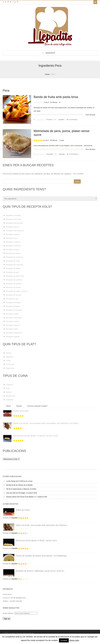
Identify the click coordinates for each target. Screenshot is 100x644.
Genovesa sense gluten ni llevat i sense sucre (36, 436)
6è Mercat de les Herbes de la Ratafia (19, 485)
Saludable (50, 154)
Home (47, 74)
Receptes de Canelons (14, 257)
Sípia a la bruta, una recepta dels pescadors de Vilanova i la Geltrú (46, 423)
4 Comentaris (74, 154)
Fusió (8, 388)
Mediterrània (11, 396)
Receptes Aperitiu (12, 234)
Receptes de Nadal (13, 268)
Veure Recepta (90, 115)
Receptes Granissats (14, 318)
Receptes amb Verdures (15, 231)
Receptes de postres (14, 284)
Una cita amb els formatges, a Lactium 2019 (22, 493)
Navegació (50, 53)
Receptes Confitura (13, 242)
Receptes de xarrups (14, 295)
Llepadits (61, 119)
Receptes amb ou (12, 227)
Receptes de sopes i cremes (17, 291)
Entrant (9, 353)
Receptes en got (12, 299)
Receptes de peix (12, 272)
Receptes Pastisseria (14, 333)
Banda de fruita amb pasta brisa (56, 97)
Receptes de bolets (13, 253)
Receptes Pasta (12, 329)
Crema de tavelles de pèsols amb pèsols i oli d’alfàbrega (41, 556)
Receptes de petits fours (15, 276)
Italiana (9, 392)
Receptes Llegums (13, 325)
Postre (8, 361)
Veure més (74, 640)
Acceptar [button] (64, 640)
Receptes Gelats (12, 314)
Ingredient (10, 357)
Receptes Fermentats (14, 310)
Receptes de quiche (13, 287)
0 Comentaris (73, 119)
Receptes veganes (13, 337)
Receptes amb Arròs (14, 219)
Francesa (49, 119)
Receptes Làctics (12, 321)
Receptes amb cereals (14, 223)
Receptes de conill (13, 261)
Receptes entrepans (13, 302)
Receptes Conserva (13, 246)
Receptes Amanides (13, 215)
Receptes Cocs (12, 238)
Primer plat (10, 364)
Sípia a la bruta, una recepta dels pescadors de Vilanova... (42, 525)
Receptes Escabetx (13, 306)
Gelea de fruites (21, 411)
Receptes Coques (13, 250)
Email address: (9, 613)
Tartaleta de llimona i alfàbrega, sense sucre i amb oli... (40, 571)
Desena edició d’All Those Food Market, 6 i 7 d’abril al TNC (27, 497)
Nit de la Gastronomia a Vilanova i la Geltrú (21, 489)
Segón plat (10, 368)
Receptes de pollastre (14, 280)
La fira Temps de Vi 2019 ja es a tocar (19, 481)
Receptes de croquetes (15, 265)
